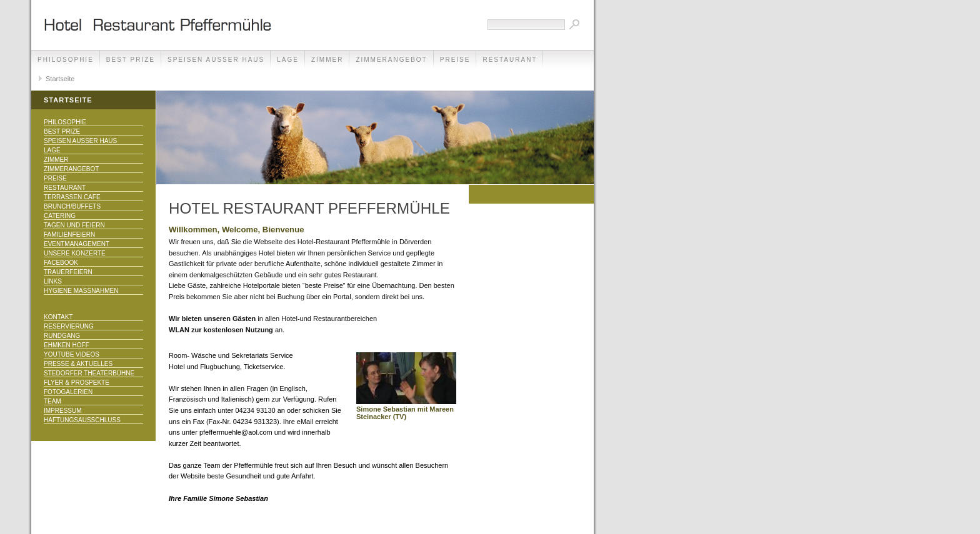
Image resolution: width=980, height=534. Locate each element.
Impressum (63, 411)
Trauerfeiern (68, 272)
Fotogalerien (68, 392)
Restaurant (510, 60)
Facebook (61, 263)
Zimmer (327, 60)
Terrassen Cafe (72, 197)
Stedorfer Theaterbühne (89, 373)
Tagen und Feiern (74, 225)
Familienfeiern (69, 235)
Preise (455, 60)
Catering (60, 216)
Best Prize (131, 60)
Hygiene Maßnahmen (81, 291)
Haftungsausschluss (82, 420)
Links (53, 281)
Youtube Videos (72, 354)
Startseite (60, 79)
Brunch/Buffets (72, 206)
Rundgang (62, 336)
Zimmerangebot (391, 60)
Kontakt (58, 317)
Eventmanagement (77, 244)
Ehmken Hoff (67, 345)
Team (52, 401)
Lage (288, 60)
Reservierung (69, 326)
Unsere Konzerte (75, 253)
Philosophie (66, 60)
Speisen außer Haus (216, 60)
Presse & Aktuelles (78, 364)
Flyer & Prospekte (77, 383)
